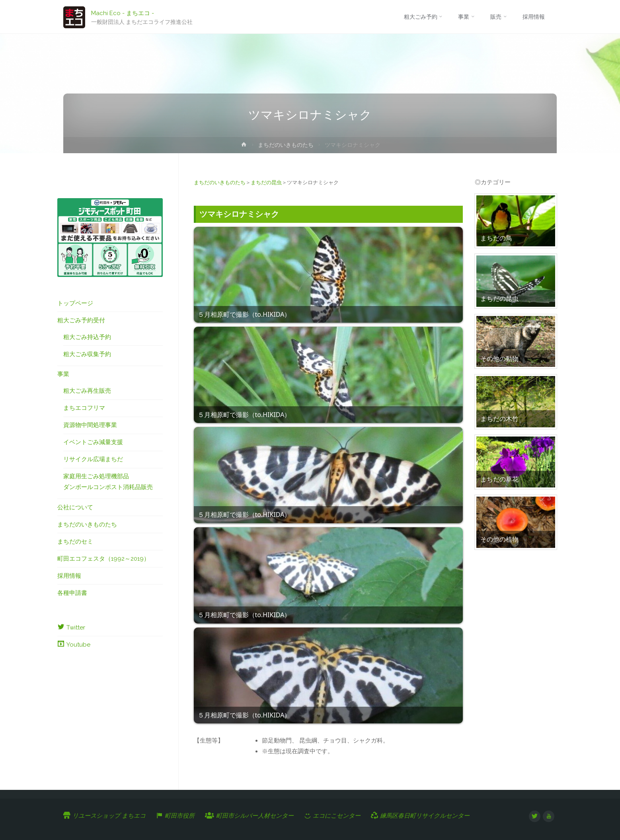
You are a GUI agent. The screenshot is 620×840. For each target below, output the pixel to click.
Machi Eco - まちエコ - (123, 13)
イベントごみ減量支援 (93, 442)
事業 (63, 374)
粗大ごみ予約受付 (81, 320)
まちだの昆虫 (266, 182)
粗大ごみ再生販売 (87, 391)
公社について (75, 507)
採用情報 (69, 576)
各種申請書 (72, 593)
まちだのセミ (75, 542)
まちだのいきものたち (286, 145)
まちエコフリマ (84, 408)
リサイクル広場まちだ (93, 459)
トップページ (75, 303)
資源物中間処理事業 (90, 425)
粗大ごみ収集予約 (87, 354)
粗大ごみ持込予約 (87, 337)
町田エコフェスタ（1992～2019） (103, 559)
